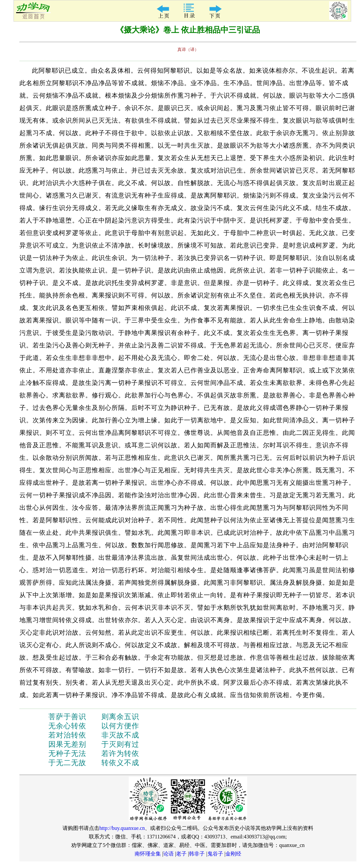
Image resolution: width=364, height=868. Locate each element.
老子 (181, 854)
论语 (169, 854)
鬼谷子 (215, 854)
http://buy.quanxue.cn (122, 828)
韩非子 (197, 854)
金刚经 (233, 854)
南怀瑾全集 (148, 854)
